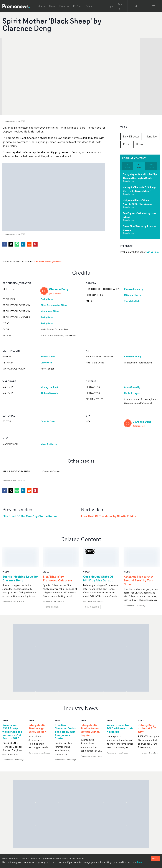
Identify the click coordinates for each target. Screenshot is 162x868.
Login (111, 6)
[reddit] (29, 244)
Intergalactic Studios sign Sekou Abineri (37, 708)
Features (64, 6)
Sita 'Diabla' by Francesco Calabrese (58, 558)
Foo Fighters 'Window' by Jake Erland (140, 215)
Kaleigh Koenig (132, 357)
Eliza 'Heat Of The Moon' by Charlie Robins (30, 516)
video (6, 551)
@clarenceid (55, 293)
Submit (90, 6)
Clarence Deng (59, 289)
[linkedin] (23, 244)
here (140, 862)
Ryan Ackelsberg (133, 289)
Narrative (151, 136)
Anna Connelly (132, 387)
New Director (131, 136)
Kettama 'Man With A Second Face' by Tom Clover (138, 560)
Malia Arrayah (132, 393)
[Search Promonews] (136, 6)
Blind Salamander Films (54, 305)
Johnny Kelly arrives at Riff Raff (147, 708)
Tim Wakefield (132, 301)
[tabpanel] (140, 204)
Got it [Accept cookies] (155, 858)
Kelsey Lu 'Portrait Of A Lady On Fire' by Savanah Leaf (139, 189)
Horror (140, 144)
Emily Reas (47, 299)
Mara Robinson (49, 444)
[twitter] (11, 244)
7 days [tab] (127, 166)
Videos (41, 6)
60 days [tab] (151, 166)
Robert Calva (48, 357)
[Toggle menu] (154, 6)
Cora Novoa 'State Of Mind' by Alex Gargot (98, 558)
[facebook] (5, 244)
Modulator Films (50, 311)
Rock (126, 144)
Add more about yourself (48, 261)
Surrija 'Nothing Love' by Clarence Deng (20, 558)
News (52, 6)
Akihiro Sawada (49, 393)
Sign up (120, 6)
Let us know (153, 252)
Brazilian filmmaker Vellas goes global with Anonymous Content (65, 711)
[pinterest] (35, 244)
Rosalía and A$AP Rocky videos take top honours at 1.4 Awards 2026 (12, 711)
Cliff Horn (46, 363)
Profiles (77, 6)
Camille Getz (48, 421)
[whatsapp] (17, 244)
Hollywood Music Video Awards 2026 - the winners (138, 202)
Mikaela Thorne (133, 295)
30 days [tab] (139, 166)
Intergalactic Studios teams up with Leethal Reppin (90, 710)
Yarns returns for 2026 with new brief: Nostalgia (120, 708)
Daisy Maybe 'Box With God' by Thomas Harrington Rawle (140, 176)
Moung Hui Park (49, 387)
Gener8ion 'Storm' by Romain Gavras (139, 228)
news (5, 700)
